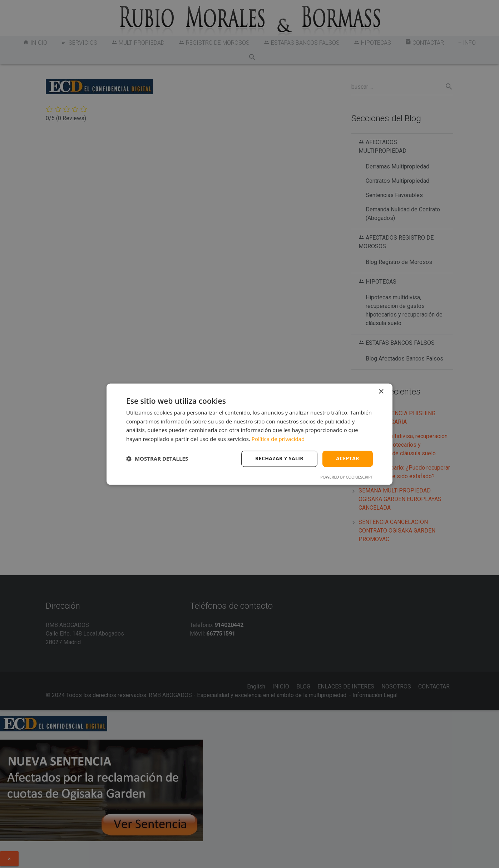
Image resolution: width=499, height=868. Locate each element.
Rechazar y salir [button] (279, 458)
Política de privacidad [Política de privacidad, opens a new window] (278, 439)
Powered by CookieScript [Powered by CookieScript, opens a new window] (347, 477)
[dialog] (249, 434)
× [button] (381, 392)
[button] (157, 459)
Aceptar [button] (348, 458)
